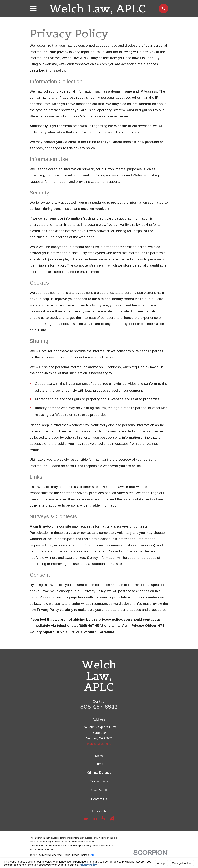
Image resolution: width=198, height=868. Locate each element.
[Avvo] (112, 818)
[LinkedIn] (95, 818)
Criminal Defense (99, 773)
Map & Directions (99, 744)
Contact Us (99, 799)
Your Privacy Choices (79, 855)
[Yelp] (103, 818)
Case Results (99, 790)
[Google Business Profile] (86, 818)
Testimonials (99, 781)
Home (99, 764)
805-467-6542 (99, 707)
